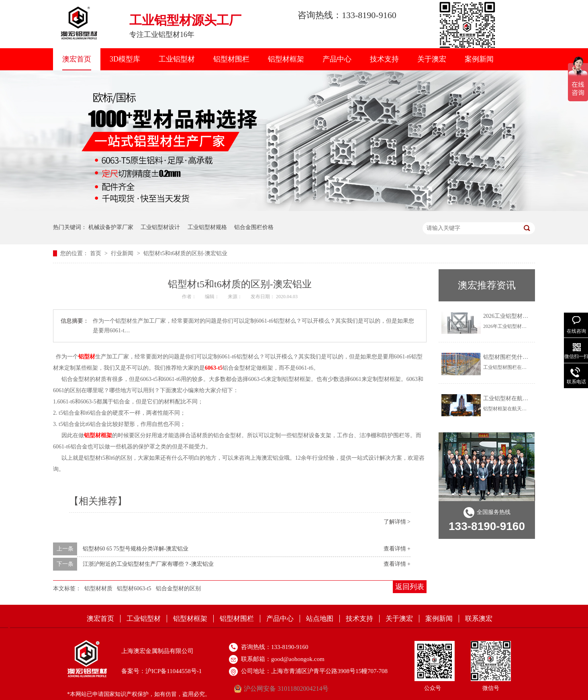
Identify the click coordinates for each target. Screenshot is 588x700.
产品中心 (337, 59)
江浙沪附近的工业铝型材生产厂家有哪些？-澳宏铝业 (148, 564)
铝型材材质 (98, 588)
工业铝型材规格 (207, 227)
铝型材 (87, 357)
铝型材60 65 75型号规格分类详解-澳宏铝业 (136, 549)
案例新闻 (479, 59)
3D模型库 (125, 59)
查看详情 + (397, 549)
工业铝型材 (177, 59)
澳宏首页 (77, 59)
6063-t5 (214, 368)
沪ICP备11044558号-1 (174, 671)
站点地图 (320, 619)
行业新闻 (123, 253)
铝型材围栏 (231, 59)
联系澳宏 (479, 619)
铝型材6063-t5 (134, 588)
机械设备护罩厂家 (111, 227)
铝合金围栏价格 (254, 227)
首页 (96, 253)
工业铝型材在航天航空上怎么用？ (525, 398)
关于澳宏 (432, 59)
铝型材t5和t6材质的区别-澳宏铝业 (185, 253)
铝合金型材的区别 (178, 588)
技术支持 (384, 59)
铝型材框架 (286, 59)
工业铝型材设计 (160, 227)
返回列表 (410, 587)
